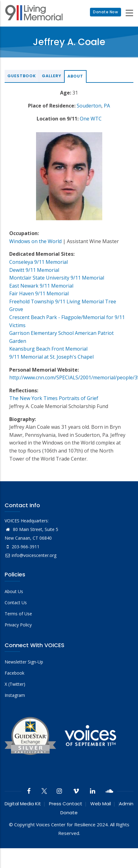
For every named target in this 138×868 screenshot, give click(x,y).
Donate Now (106, 12)
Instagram (15, 695)
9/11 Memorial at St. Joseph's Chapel (51, 357)
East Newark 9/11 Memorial (41, 286)
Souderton (89, 106)
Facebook (14, 673)
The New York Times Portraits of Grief (54, 398)
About (75, 76)
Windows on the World (35, 241)
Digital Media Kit (23, 804)
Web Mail (101, 804)
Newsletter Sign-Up (24, 662)
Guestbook (22, 76)
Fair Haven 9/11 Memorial (39, 293)
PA (107, 106)
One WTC (91, 119)
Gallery (52, 76)
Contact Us (16, 603)
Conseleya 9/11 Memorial (39, 262)
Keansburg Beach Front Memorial (48, 349)
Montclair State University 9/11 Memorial (57, 278)
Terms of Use (18, 614)
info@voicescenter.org (30, 555)
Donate (69, 813)
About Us (14, 591)
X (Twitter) (15, 684)
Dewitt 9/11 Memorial (34, 270)
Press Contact (66, 804)
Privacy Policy (18, 625)
